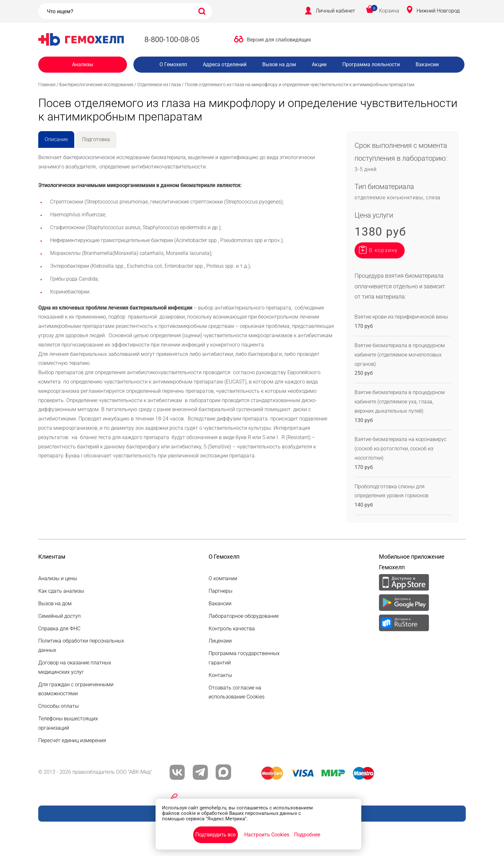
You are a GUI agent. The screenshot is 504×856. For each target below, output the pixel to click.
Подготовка (96, 139)
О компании (223, 578)
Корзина (389, 11)
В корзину (383, 250)
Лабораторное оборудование (244, 616)
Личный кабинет (335, 11)
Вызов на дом (279, 64)
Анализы (83, 64)
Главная (47, 85)
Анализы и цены (58, 578)
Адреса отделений (225, 64)
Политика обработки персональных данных (81, 645)
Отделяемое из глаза (159, 85)
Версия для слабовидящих (279, 40)
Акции (319, 64)
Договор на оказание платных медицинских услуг (75, 667)
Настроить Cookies (267, 835)
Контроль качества (232, 629)
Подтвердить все (215, 835)
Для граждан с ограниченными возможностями (76, 689)
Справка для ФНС (59, 629)
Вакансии (427, 64)
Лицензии (220, 641)
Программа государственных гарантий (244, 658)
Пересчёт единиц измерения (72, 740)
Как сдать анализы (61, 591)
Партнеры (221, 591)
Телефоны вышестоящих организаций (68, 723)
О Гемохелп (173, 64)
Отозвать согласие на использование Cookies (237, 692)
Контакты (220, 675)
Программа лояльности (371, 64)
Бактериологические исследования (96, 85)
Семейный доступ (59, 616)
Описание (56, 139)
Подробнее (307, 835)
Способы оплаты (59, 706)
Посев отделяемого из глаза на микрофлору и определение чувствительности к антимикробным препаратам (300, 85)
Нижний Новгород (438, 11)
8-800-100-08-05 (172, 40)
